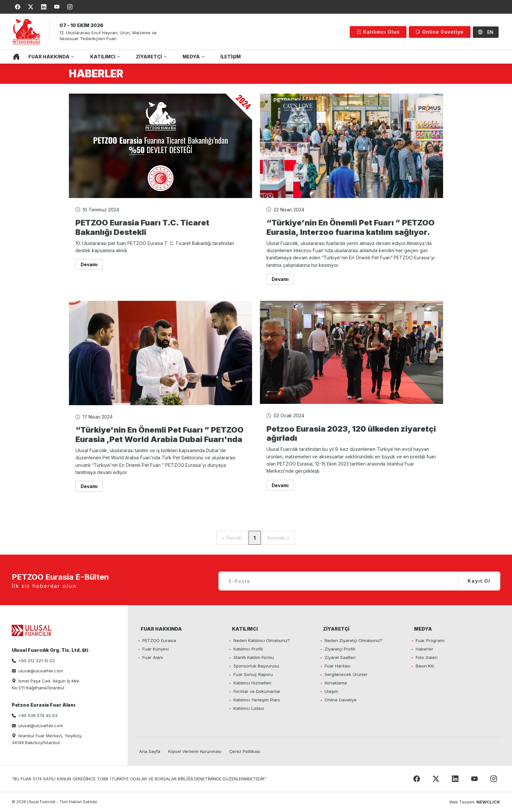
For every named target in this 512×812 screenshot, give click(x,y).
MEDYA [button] (191, 57)
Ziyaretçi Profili (340, 649)
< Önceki (232, 538)
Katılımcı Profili (248, 649)
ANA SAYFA (15, 57)
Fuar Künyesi (156, 649)
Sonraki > (279, 538)
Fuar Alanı (153, 657)
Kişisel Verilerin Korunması (195, 751)
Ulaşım (331, 691)
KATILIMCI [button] (103, 57)
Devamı (89, 264)
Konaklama (336, 683)
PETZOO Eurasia (159, 640)
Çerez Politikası (245, 751)
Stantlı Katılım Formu (254, 657)
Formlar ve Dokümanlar (257, 691)
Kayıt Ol (479, 581)
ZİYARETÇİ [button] (149, 57)
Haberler (424, 649)
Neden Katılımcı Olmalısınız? (262, 640)
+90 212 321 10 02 (37, 661)
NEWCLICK (488, 802)
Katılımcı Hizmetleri (252, 683)
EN (486, 32)
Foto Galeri (427, 657)
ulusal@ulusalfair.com (41, 671)
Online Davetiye (440, 32)
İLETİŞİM (231, 57)
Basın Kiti (425, 666)
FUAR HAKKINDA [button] (49, 57)
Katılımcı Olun (378, 32)
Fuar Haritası (337, 666)
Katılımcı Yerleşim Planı (257, 700)
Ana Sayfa (150, 751)
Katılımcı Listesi (249, 708)
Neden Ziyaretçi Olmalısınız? (353, 640)
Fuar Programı (430, 640)
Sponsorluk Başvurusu (256, 666)
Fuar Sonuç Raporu (253, 674)
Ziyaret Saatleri (340, 657)
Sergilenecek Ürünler (346, 674)
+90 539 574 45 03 (38, 715)
